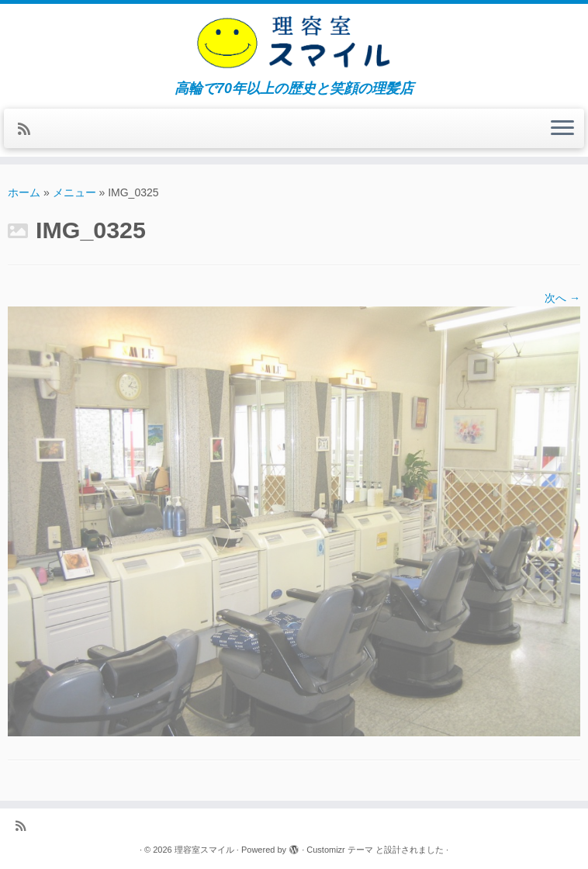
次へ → (562, 298)
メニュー (74, 192)
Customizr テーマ (340, 850)
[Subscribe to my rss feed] (29, 130)
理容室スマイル (204, 850)
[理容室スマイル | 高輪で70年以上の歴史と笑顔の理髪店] (294, 42)
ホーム (24, 192)
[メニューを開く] (562, 129)
